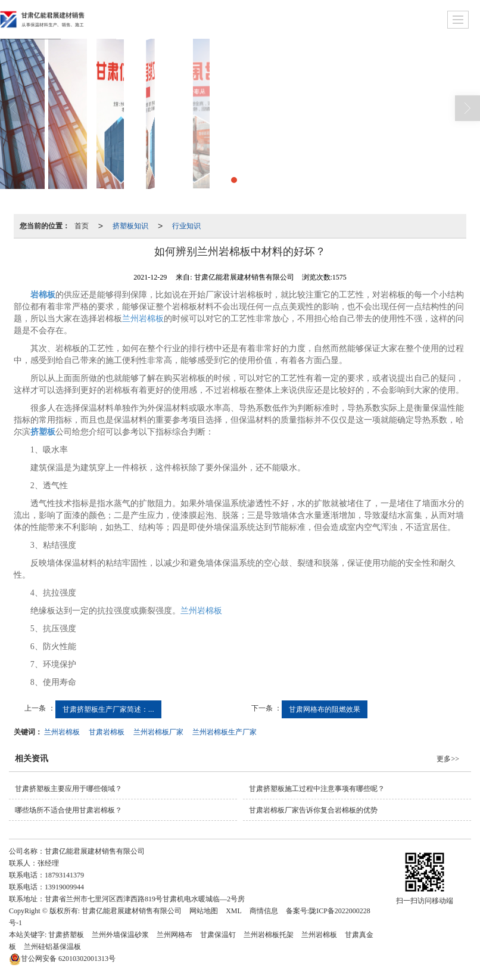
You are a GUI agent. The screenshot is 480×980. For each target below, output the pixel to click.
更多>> (448, 759)
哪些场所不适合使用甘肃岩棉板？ (68, 810)
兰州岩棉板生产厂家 (225, 732)
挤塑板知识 (130, 226)
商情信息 (264, 911)
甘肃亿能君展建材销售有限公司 (132, 911)
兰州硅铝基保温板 (52, 947)
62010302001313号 (62, 959)
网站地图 (204, 911)
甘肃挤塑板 (66, 935)
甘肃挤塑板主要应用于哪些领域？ (68, 789)
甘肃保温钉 (218, 935)
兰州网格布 (174, 935)
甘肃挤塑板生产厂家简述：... (108, 709)
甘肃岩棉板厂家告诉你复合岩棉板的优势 (313, 810)
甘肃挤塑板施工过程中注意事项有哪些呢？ (317, 789)
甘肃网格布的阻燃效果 (325, 709)
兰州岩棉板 (143, 319)
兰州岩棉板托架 (269, 935)
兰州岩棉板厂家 (158, 732)
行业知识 (186, 226)
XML (234, 911)
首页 (82, 226)
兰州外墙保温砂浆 (120, 935)
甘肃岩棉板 (107, 732)
